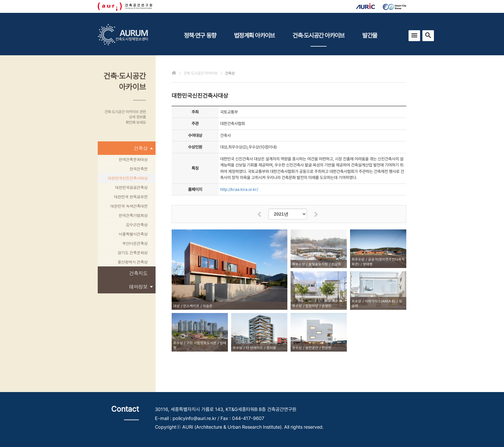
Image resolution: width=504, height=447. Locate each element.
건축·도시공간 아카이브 (318, 39)
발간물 (370, 35)
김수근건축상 (137, 224)
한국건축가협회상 (133, 215)
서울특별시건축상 (133, 234)
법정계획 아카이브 (254, 35)
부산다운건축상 (135, 243)
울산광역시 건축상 (133, 262)
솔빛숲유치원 (318, 264)
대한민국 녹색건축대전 (129, 206)
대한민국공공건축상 (131, 187)
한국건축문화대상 (133, 159)
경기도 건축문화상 (133, 252)
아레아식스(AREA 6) (380, 301)
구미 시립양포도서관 (201, 343)
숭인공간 (312, 348)
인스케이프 (191, 306)
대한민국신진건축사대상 (128, 178)
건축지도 (138, 273)
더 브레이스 (254, 348)
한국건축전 (139, 169)
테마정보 (141, 287)
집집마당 (312, 306)
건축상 (143, 148)
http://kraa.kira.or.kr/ (239, 189)
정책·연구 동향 (200, 35)
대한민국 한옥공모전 (131, 197)
